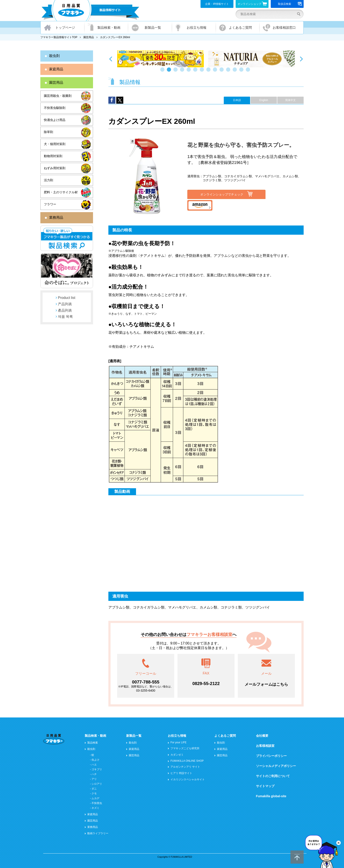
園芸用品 (89, 37)
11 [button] (229, 72)
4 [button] (183, 72)
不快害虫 (97, 803)
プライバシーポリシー (271, 756)
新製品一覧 (153, 28)
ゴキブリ (97, 769)
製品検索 (93, 743)
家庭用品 (56, 69)
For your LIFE (178, 742)
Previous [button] (111, 59)
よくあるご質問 (240, 28)
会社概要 (262, 736)
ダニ (94, 789)
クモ (94, 793)
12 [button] (236, 72)
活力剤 (48, 180)
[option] (160, 59)
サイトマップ (265, 786)
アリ (94, 779)
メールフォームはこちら (266, 684)
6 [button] (196, 72)
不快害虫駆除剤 (55, 108)
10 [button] (222, 72)
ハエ (94, 765)
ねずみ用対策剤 (55, 168)
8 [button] (209, 72)
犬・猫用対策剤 (55, 144)
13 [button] (242, 72)
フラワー (50, 204)
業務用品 (56, 217)
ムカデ (95, 798)
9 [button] (216, 72)
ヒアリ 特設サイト (181, 773)
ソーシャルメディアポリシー (276, 766)
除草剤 (48, 132)
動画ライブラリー (98, 833)
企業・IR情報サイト (217, 4)
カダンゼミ (177, 755)
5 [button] (190, 72)
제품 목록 (65, 317)
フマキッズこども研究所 (185, 748)
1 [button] (163, 72)
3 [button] (176, 72)
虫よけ (95, 760)
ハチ (94, 774)
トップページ (65, 28)
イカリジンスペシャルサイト (188, 779)
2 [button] (170, 72)
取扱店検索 (290, 4)
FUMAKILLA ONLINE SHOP (187, 761)
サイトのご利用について (273, 776)
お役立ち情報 (197, 28)
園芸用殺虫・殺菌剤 (58, 96)
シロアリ (97, 784)
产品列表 (65, 304)
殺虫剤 (54, 56)
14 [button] (249, 72)
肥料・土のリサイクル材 (61, 192)
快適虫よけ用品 (55, 120)
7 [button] (203, 72)
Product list (67, 298)
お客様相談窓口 (284, 28)
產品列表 (65, 310)
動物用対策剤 (53, 156)
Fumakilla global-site (271, 796)
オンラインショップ (252, 4)
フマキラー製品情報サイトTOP (59, 37)
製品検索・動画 (109, 28)
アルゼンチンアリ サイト (185, 767)
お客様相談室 (265, 746)
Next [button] (301, 59)
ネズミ (95, 808)
